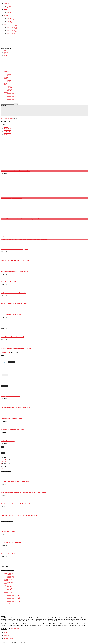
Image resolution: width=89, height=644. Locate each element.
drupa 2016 (9, 23)
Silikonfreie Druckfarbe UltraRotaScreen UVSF (14, 303)
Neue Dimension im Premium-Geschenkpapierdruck (15, 504)
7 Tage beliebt (7, 132)
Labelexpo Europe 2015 (12, 33)
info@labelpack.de (15, 628)
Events (5, 11)
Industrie (9, 5)
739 (9, 352)
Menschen (9, 8)
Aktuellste (6, 127)
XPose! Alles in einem (7, 326)
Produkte (9, 6)
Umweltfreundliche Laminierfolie (10, 531)
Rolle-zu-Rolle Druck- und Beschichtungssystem (14, 249)
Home (5, 2)
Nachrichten (6, 3)
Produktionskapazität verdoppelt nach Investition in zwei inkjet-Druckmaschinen (24, 493)
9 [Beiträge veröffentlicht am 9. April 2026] (5, 461)
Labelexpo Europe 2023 (12, 27)
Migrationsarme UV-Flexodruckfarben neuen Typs (15, 260)
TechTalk (6, 15)
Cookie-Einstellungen (9, 638)
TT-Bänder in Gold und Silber (9, 282)
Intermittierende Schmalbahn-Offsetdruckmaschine (15, 171)
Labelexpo (6, 24)
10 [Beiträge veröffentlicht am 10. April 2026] (7, 461)
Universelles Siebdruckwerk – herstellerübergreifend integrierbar (19, 515)
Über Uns (6, 54)
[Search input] (44, 359)
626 (6, 352)
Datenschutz (6, 637)
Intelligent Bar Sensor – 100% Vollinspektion (13, 293)
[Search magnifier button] (88, 359)
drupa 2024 (9, 18)
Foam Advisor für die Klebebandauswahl (12, 337)
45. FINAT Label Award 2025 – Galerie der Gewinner (16, 481)
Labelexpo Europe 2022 (12, 29)
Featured (7, 603)
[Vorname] (10, 367)
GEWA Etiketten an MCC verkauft (11, 554)
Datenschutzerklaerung (13, 373)
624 (3, 352)
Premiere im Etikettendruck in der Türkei (12, 430)
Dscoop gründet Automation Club (10, 396)
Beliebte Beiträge (8, 129)
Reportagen (6, 9)
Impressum (6, 635)
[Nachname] (10, 369)
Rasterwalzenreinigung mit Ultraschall (12, 198)
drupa (5, 17)
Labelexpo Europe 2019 (12, 30)
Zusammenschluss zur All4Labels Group (12, 564)
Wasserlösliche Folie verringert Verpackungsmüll (14, 271)
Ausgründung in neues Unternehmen (11, 543)
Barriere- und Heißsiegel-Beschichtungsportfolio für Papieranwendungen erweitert (24, 240)
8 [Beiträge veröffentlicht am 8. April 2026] (4, 461)
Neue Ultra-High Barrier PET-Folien (11, 314)
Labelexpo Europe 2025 (12, 26)
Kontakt (5, 55)
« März (2, 469)
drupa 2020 (9, 21)
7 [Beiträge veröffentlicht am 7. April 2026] (3, 461)
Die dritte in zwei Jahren (8, 441)
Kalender (9, 12)
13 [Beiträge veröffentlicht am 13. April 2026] (1, 463)
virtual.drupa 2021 (11, 20)
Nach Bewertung (7, 133)
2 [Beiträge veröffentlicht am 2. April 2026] (5, 460)
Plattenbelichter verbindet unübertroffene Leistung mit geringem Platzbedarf (22, 219)
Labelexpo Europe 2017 (12, 32)
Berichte (9, 14)
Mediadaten (6, 51)
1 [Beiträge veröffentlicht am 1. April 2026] (4, 460)
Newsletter (6, 52)
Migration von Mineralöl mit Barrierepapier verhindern (16, 348)
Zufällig (5, 135)
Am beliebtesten (7, 130)
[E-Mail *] (10, 371)
